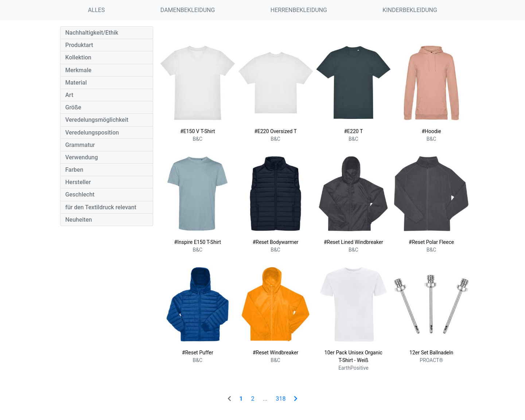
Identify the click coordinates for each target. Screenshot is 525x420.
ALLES (96, 10)
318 (281, 399)
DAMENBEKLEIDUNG (188, 10)
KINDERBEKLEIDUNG (410, 10)
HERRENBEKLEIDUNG (299, 10)
